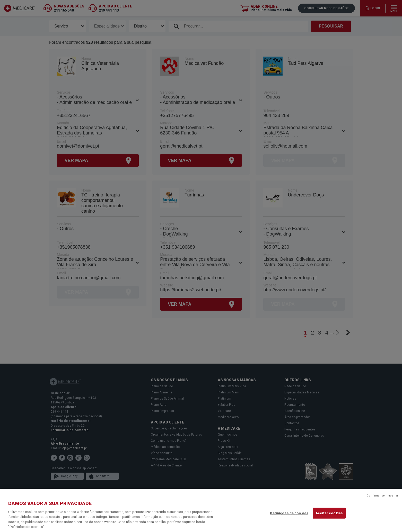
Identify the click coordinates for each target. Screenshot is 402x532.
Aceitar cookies (329, 513)
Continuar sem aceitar (382, 496)
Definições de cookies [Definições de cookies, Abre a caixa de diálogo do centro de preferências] (289, 513)
